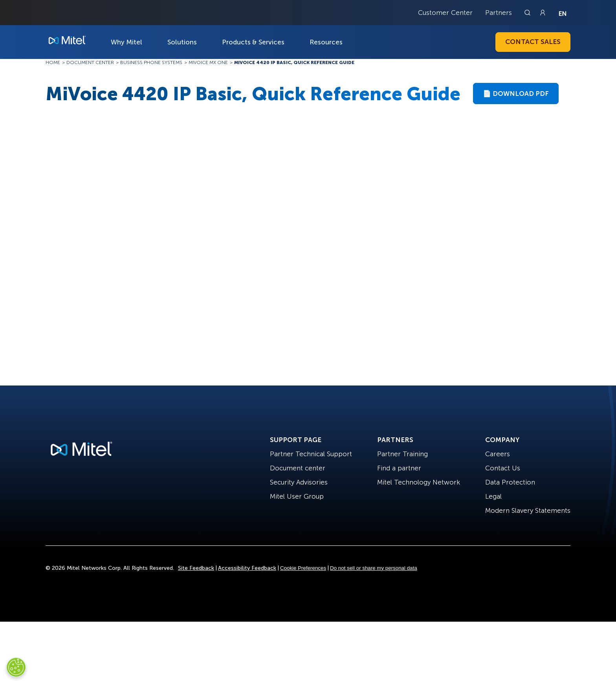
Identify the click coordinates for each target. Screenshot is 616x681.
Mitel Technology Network (419, 482)
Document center (298, 468)
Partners (499, 13)
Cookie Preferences (303, 568)
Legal (493, 496)
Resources (326, 42)
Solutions (182, 42)
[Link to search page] (528, 13)
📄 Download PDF (516, 94)
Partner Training (402, 454)
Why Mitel (126, 42)
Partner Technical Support (311, 454)
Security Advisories (299, 482)
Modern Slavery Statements (528, 510)
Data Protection (510, 482)
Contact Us (503, 468)
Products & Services (253, 42)
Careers (498, 454)
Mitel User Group (297, 496)
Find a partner (399, 468)
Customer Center (445, 13)
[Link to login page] (543, 13)
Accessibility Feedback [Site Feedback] (247, 568)
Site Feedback (196, 568)
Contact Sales (533, 42)
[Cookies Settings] (16, 667)
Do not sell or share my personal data (374, 568)
